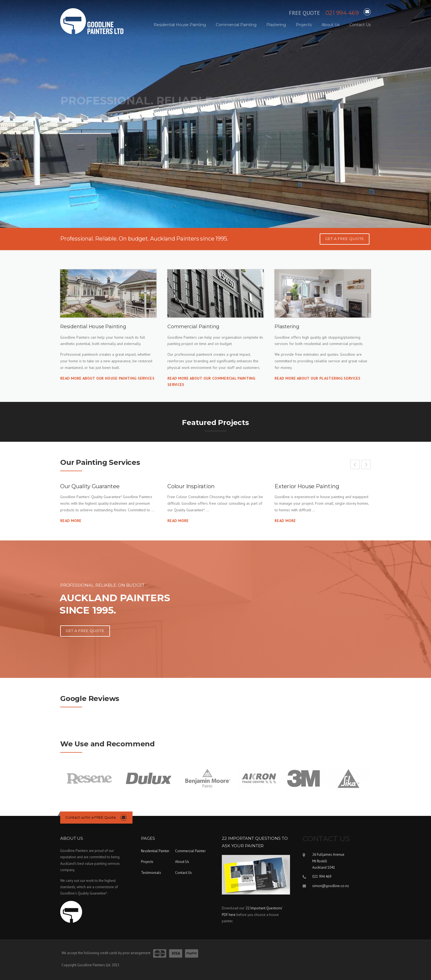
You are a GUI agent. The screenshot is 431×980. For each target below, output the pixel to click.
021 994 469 (342, 13)
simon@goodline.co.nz (331, 886)
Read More (71, 521)
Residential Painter (155, 851)
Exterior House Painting (307, 486)
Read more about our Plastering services (318, 378)
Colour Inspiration (191, 486)
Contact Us (360, 25)
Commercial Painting (236, 25)
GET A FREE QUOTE (345, 239)
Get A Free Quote (85, 631)
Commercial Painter (190, 851)
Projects (304, 25)
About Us (331, 25)
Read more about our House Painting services (107, 378)
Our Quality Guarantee (90, 486)
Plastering (276, 25)
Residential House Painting (180, 25)
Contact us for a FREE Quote (91, 817)
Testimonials (151, 873)
